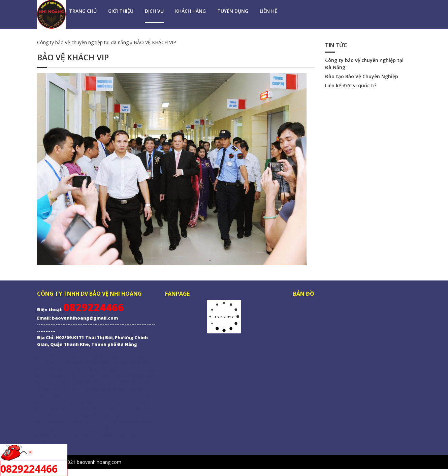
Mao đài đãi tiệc (124, 435)
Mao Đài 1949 (117, 356)
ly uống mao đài (53, 435)
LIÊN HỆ (268, 11)
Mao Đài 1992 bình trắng (121, 415)
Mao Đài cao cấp (108, 363)
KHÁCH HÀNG (190, 11)
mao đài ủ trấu (52, 409)
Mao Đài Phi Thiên (103, 382)
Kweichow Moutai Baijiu (82, 428)
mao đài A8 (73, 382)
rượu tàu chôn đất (89, 435)
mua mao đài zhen (82, 376)
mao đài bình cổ (119, 376)
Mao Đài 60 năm (75, 363)
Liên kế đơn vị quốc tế (350, 85)
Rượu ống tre (79, 422)
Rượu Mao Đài (88, 356)
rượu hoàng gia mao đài (71, 395)
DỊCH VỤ (154, 11)
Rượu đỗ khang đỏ (56, 369)
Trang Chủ (83, 11)
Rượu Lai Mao (140, 363)
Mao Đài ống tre (92, 369)
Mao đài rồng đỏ (73, 402)
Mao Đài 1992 (51, 422)
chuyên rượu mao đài (59, 442)
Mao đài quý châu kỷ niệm (99, 389)
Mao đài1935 (104, 402)
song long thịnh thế (113, 422)
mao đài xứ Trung (127, 369)
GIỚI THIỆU (121, 11)
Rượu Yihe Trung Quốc (130, 428)
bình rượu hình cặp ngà (72, 415)
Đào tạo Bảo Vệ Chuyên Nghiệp (362, 76)
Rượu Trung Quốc (55, 356)
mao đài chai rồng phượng (94, 409)
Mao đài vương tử (115, 395)
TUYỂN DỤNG (233, 11)
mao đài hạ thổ (133, 402)
